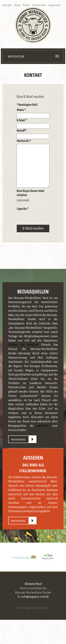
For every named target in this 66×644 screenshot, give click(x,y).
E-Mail (22, 120)
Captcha (23, 209)
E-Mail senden (33, 228)
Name (21, 110)
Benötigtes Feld (27, 105)
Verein (17, 5)
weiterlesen (18, 439)
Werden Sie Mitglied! (23, 345)
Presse (26, 5)
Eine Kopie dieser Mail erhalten (31, 193)
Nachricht (24, 141)
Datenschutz (39, 5)
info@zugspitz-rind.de (35, 597)
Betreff (22, 131)
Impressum (55, 5)
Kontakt (7, 5)
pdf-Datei (43, 426)
